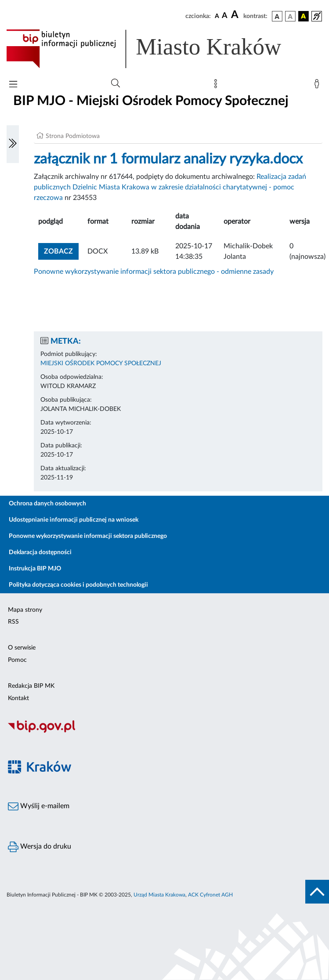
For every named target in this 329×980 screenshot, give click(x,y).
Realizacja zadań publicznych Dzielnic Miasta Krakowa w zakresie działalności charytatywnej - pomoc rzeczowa (170, 187)
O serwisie (22, 648)
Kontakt (18, 698)
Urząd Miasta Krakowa (159, 895)
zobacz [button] (61, 250)
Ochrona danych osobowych (47, 504)
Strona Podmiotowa (73, 136)
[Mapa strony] (217, 86)
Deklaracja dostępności (40, 552)
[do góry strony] (317, 892)
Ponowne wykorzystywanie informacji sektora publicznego (88, 536)
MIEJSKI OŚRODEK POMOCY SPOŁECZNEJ (101, 363)
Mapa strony (25, 610)
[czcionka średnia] (225, 16)
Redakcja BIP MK (31, 686)
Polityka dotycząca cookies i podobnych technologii (78, 585)
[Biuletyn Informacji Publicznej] (164, 732)
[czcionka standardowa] (217, 16)
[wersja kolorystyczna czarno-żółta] (304, 16)
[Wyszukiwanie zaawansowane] (116, 83)
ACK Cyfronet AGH (210, 895)
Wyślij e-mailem (39, 806)
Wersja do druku (40, 847)
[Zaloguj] (318, 86)
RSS (13, 622)
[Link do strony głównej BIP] (156, 49)
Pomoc (17, 660)
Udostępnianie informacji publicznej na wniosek (74, 520)
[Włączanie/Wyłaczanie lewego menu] (13, 144)
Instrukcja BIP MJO (35, 569)
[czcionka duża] (236, 15)
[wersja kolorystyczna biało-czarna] (290, 16)
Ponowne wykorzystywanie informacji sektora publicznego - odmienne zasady (154, 272)
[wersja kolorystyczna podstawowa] (277, 16)
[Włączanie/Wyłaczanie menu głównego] (13, 85)
